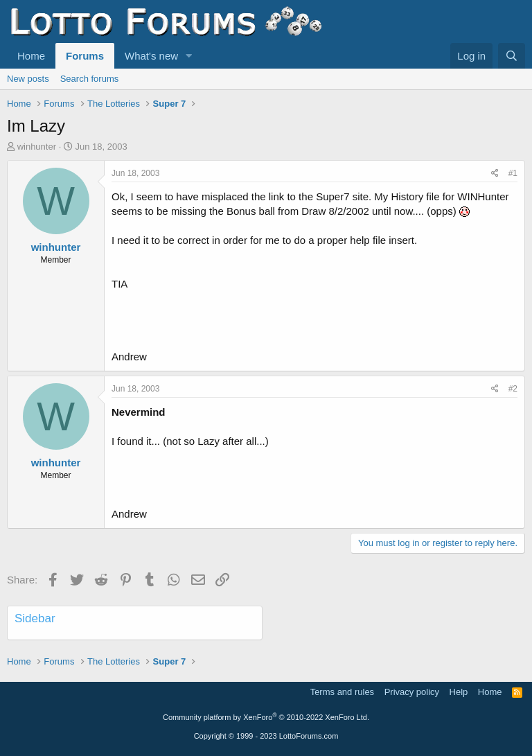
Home (31, 56)
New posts (28, 79)
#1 (513, 173)
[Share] (495, 174)
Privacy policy (412, 692)
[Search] (512, 56)
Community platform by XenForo (266, 717)
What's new (151, 56)
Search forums (90, 79)
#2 (513, 389)
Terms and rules (342, 692)
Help (459, 692)
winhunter (37, 147)
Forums (85, 56)
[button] (189, 56)
